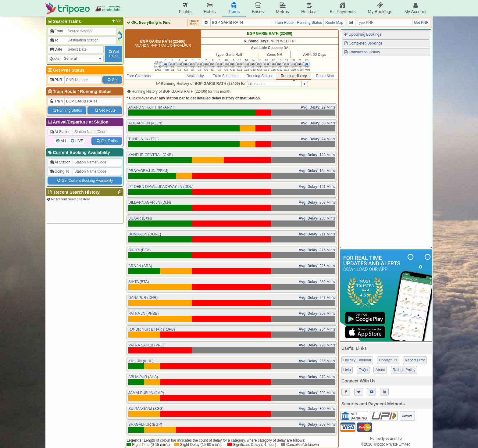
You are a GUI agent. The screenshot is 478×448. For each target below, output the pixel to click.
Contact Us (388, 360)
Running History (294, 76)
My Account (416, 8)
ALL (64, 141)
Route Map (334, 23)
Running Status (96, 91)
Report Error (415, 360)
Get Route (105, 110)
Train (56, 101)
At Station (60, 132)
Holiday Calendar (357, 360)
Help (347, 370)
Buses (258, 8)
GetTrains (113, 54)
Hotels (210, 8)
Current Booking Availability (78, 152)
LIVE (79, 141)
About (380, 370)
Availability (195, 76)
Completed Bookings (363, 43)
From (56, 31)
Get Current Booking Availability (85, 181)
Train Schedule (225, 76)
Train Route (65, 91)
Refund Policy (404, 370)
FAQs (363, 370)
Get (112, 80)
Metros (282, 8)
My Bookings (380, 8)
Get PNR (421, 23)
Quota (54, 59)
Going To (59, 171)
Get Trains (107, 141)
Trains (234, 8)
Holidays (309, 8)
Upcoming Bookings (362, 34)
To (54, 40)
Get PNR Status (66, 70)
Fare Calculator (139, 76)
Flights (185, 8)
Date (56, 49)
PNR (56, 80)
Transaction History (362, 52)
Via (116, 21)
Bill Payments (343, 8)
